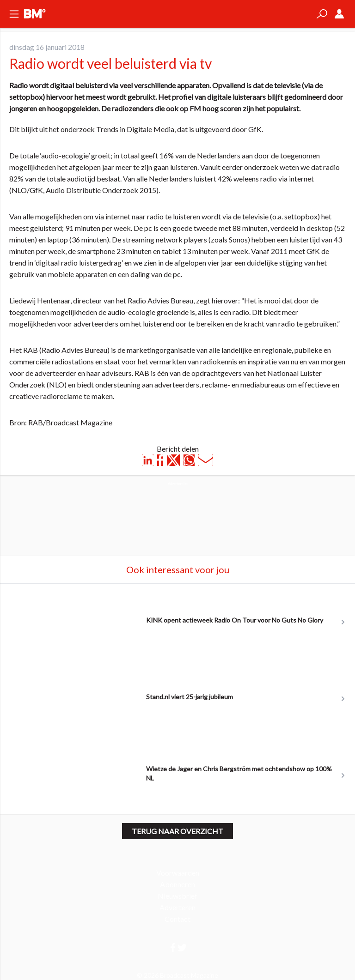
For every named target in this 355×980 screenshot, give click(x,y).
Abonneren (177, 884)
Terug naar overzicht (177, 831)
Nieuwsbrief (177, 896)
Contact (177, 919)
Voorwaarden (178, 873)
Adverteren (177, 907)
